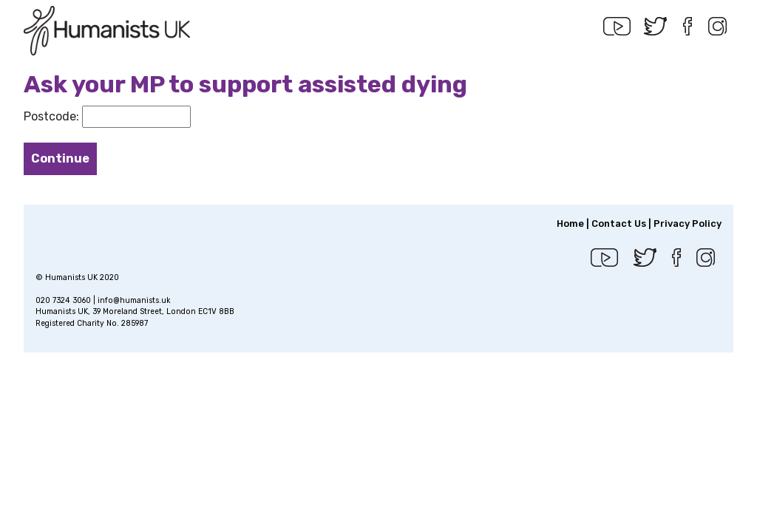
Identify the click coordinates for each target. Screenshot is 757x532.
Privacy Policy (688, 224)
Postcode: (51, 116)
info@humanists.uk (134, 300)
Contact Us (619, 224)
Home (570, 224)
